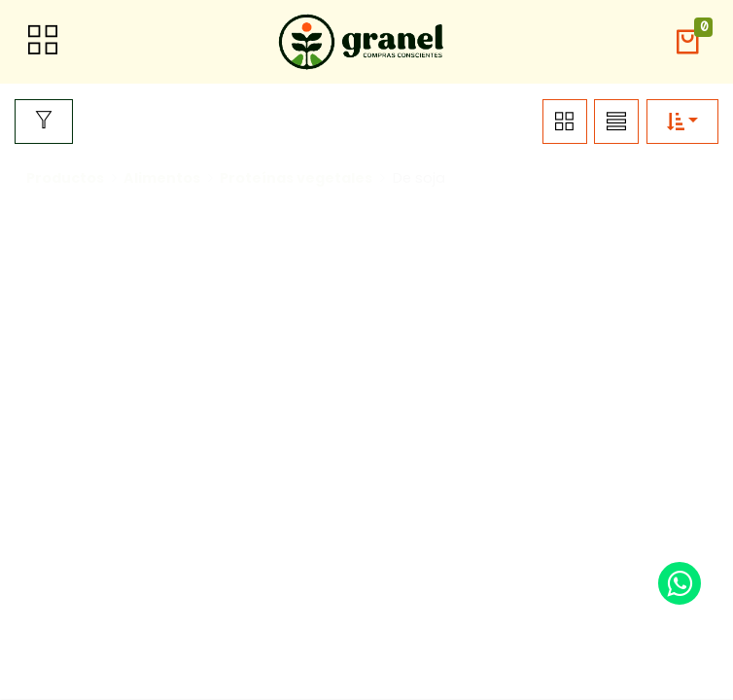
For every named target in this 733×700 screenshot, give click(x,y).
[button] (687, 42)
